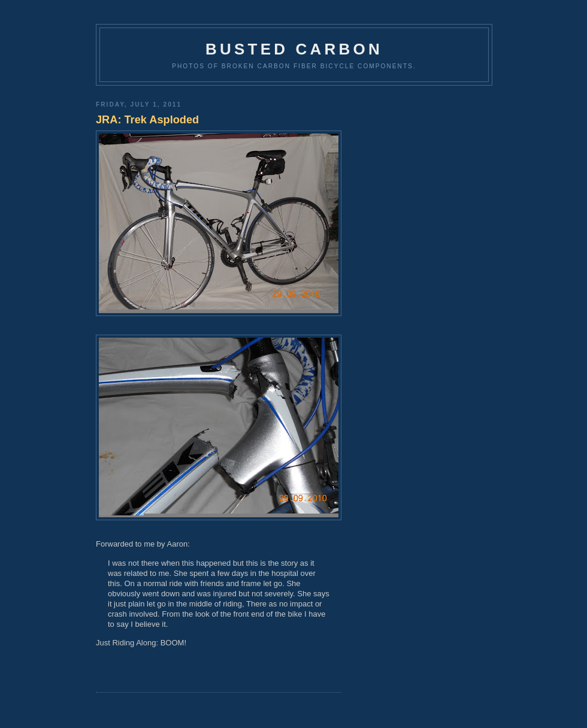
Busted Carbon (294, 49)
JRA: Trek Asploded (147, 120)
